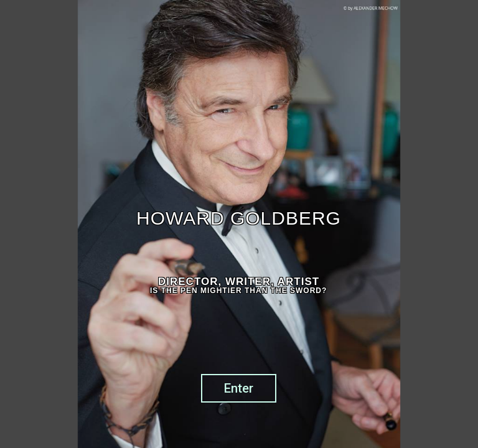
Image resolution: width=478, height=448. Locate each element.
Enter (239, 388)
